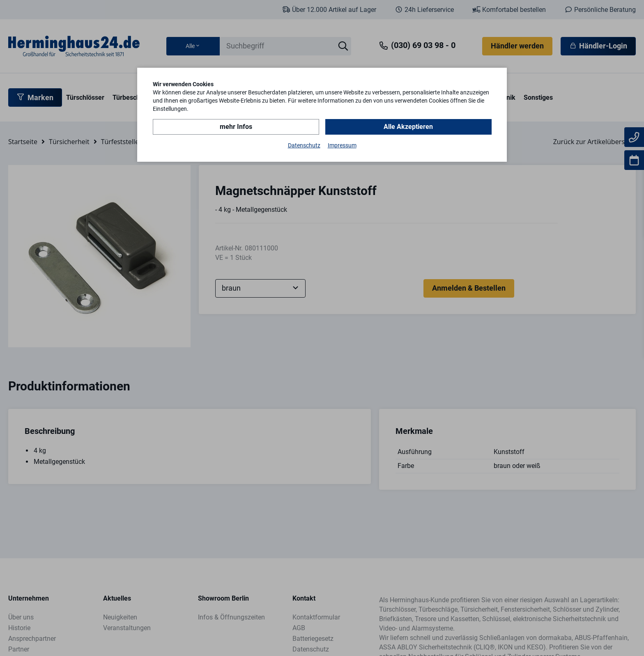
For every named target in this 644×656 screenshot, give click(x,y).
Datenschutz (304, 145)
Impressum (342, 145)
